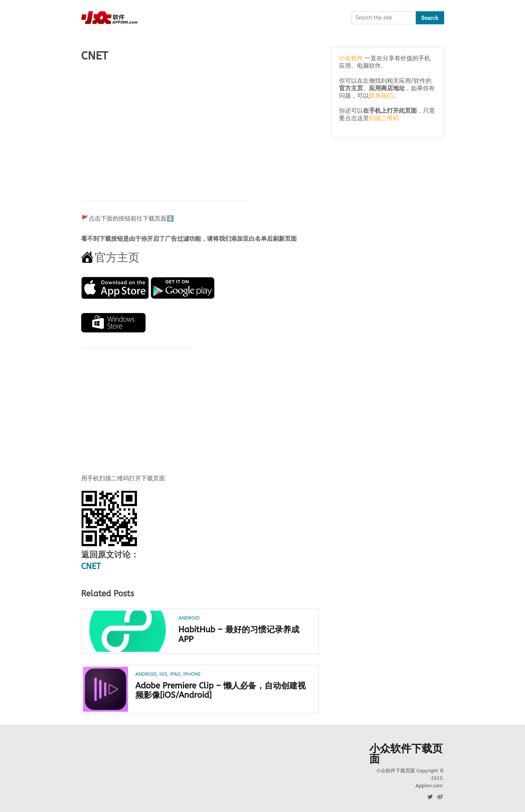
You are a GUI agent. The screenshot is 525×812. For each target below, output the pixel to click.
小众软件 (351, 58)
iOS (163, 674)
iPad (175, 674)
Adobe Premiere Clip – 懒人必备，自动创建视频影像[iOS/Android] (221, 691)
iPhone (192, 674)
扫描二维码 (384, 118)
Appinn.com (429, 786)
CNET (91, 566)
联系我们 (381, 96)
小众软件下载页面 (406, 754)
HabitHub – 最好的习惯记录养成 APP (239, 635)
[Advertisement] (200, 128)
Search (430, 18)
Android (189, 618)
